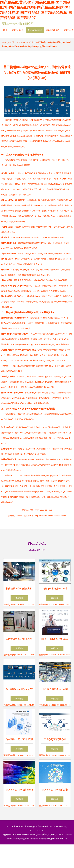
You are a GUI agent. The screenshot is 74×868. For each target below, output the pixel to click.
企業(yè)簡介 (17, 30)
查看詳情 (19, 598)
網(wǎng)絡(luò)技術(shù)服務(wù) (44, 834)
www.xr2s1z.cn (23, 834)
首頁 (5, 30)
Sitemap (63, 838)
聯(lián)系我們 (53, 30)
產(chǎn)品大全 (35, 30)
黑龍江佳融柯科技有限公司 (17, 24)
